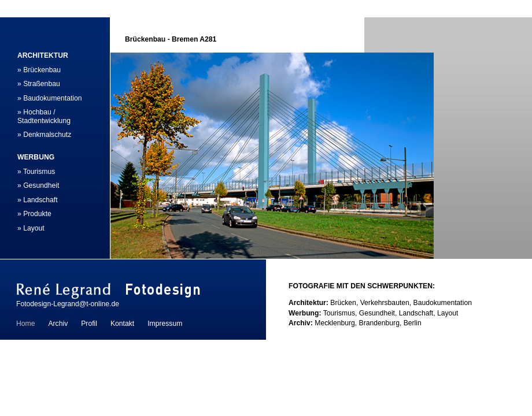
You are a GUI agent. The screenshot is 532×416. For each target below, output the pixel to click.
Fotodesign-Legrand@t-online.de (68, 304)
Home (25, 324)
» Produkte (34, 214)
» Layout (31, 228)
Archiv (58, 324)
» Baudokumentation (50, 98)
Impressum (165, 324)
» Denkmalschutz (44, 135)
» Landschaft (38, 200)
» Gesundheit (38, 185)
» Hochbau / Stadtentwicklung (44, 116)
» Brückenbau (39, 70)
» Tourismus (36, 172)
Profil (89, 324)
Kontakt (122, 324)
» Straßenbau (39, 84)
